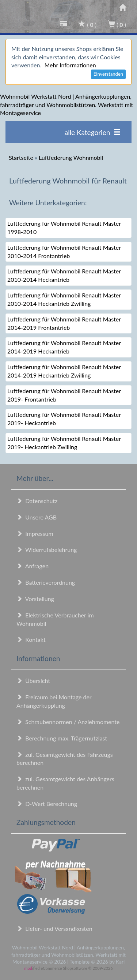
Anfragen (33, 566)
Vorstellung (35, 599)
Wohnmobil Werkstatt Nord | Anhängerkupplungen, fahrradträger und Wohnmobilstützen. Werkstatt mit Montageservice (66, 105)
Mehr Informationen (70, 65)
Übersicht (33, 681)
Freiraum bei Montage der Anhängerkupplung (54, 701)
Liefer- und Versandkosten (54, 928)
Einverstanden (108, 74)
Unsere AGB (37, 517)
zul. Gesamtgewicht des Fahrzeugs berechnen (65, 759)
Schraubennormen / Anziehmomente (68, 722)
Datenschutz (37, 501)
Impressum (35, 534)
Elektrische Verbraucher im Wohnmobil (55, 619)
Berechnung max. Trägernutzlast (62, 738)
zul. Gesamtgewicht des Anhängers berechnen (65, 783)
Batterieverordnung (46, 582)
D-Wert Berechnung (47, 804)
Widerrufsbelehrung (47, 550)
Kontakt (31, 639)
